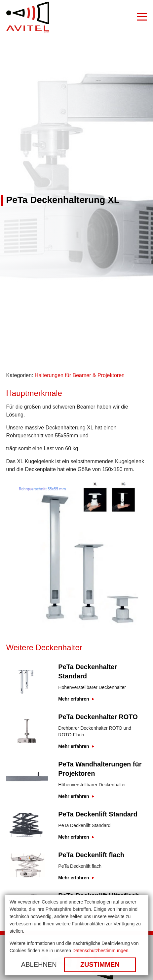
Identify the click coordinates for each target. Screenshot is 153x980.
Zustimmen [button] (100, 964)
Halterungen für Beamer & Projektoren (80, 375)
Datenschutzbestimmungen (100, 951)
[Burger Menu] (142, 17)
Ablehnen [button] (39, 964)
